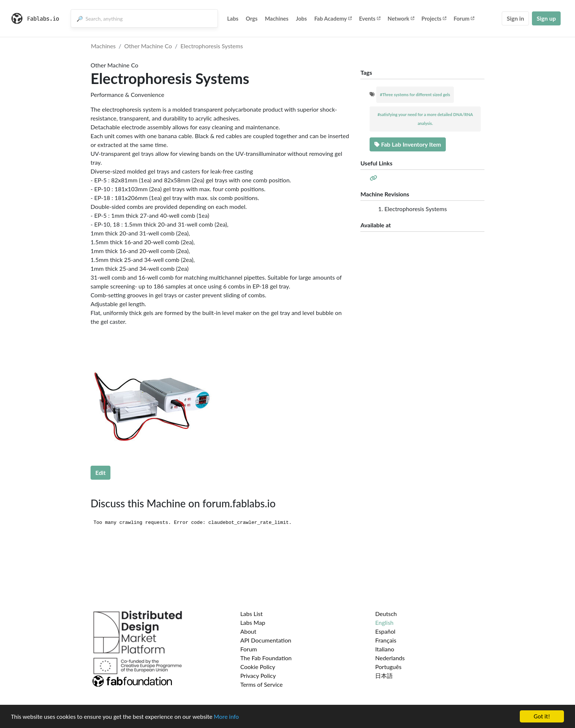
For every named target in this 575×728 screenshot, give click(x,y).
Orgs (252, 18)
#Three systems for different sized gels (415, 94)
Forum (464, 18)
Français (386, 640)
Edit (100, 472)
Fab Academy (333, 18)
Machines (277, 18)
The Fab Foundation (266, 658)
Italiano (385, 649)
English (384, 622)
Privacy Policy (258, 675)
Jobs (301, 18)
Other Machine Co (148, 46)
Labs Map (253, 622)
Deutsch (386, 614)
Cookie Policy (258, 667)
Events (370, 18)
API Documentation (266, 640)
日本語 (384, 675)
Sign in (515, 18)
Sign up (546, 18)
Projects (434, 18)
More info (226, 717)
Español (385, 631)
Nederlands (390, 658)
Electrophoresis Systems (212, 46)
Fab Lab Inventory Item (408, 144)
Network (401, 18)
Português (388, 667)
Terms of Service (262, 684)
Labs (233, 18)
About (248, 631)
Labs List (252, 614)
